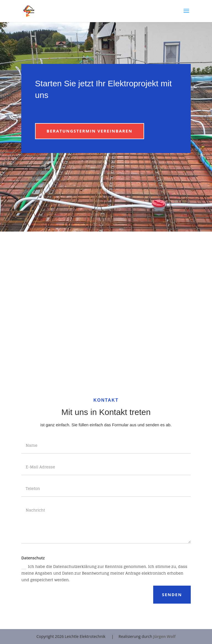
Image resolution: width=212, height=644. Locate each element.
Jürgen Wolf (164, 636)
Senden (172, 594)
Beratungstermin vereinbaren (90, 131)
